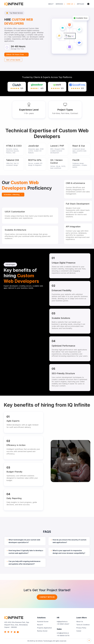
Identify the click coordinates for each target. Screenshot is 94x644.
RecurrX (40, 625)
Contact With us (47, 597)
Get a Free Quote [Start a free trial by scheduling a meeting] (13, 60)
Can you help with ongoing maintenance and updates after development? (24, 563)
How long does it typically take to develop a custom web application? (26, 552)
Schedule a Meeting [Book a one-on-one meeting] (13, 194)
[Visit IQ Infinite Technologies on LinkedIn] (5, 632)
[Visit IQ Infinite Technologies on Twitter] (11, 632)
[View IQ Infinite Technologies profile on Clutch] (18, 632)
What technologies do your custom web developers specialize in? (24, 541)
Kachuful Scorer (43, 622)
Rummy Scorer (42, 631)
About (51, 4)
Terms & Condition (83, 625)
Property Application (45, 628)
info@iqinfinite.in (63, 633)
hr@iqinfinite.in (62, 622)
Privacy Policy (81, 628)
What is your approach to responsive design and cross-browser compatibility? (69, 552)
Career (79, 631)
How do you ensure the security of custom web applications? (69, 541)
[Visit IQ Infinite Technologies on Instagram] (8, 632)
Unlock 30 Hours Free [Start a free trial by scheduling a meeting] (16, 54)
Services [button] (59, 4)
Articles (80, 4)
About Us (80, 622)
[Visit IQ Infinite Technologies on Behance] (15, 632)
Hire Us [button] (70, 4)
